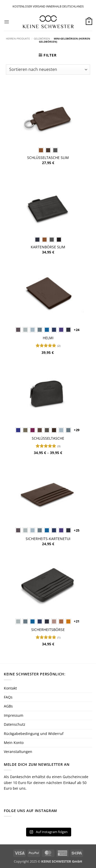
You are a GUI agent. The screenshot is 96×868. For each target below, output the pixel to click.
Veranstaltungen (18, 752)
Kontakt (10, 688)
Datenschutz (15, 724)
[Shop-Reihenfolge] (48, 70)
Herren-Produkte (18, 39)
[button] (7, 22)
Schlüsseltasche (48, 438)
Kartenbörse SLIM (48, 247)
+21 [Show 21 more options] (77, 621)
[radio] (41, 150)
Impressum (14, 715)
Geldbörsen (42, 39)
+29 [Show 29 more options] (77, 430)
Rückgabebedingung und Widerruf (34, 734)
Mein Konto (14, 743)
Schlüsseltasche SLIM (48, 158)
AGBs (8, 706)
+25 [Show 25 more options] (77, 530)
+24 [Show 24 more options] (77, 330)
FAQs (8, 697)
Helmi (48, 338)
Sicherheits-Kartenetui (48, 539)
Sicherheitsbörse (48, 630)
